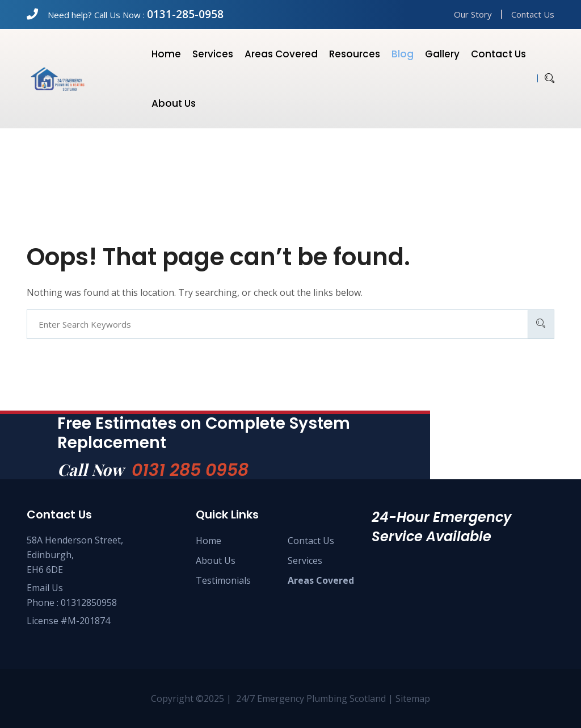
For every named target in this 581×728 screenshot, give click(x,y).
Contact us (498, 54)
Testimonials (223, 580)
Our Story (473, 14)
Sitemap (413, 698)
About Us (216, 560)
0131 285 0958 (190, 470)
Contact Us (533, 14)
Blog (403, 54)
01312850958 (89, 603)
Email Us (45, 588)
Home (166, 54)
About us (174, 103)
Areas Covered (281, 54)
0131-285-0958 (185, 14)
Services (213, 54)
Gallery (442, 54)
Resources (355, 54)
